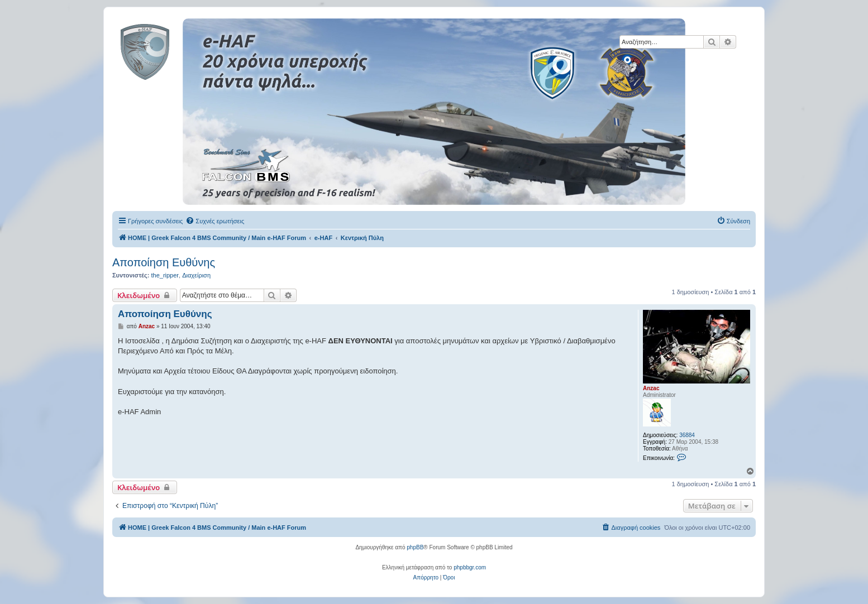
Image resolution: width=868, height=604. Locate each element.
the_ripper (165, 275)
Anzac (651, 388)
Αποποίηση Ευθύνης (164, 262)
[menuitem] (215, 221)
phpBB (415, 547)
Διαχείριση (196, 275)
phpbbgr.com (470, 567)
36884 (687, 435)
